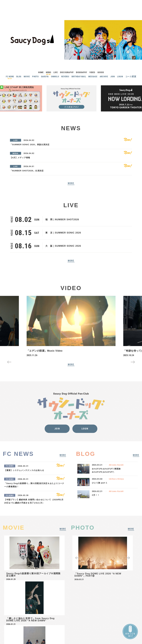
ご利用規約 (91, 624)
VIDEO (92, 72)
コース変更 (131, 77)
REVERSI (65, 77)
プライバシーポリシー (76, 624)
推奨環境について (104, 624)
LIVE (56, 72)
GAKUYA (45, 77)
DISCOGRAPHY (67, 72)
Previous (9, 362)
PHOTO (35, 77)
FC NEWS (10, 77)
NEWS (49, 72)
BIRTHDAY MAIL (79, 77)
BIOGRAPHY (82, 72)
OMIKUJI (55, 77)
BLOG (19, 77)
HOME (41, 72)
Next (133, 362)
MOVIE (27, 77)
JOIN (113, 77)
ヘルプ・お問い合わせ (57, 624)
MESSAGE (93, 77)
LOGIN (120, 77)
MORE (71, 183)
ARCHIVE (104, 77)
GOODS (101, 72)
